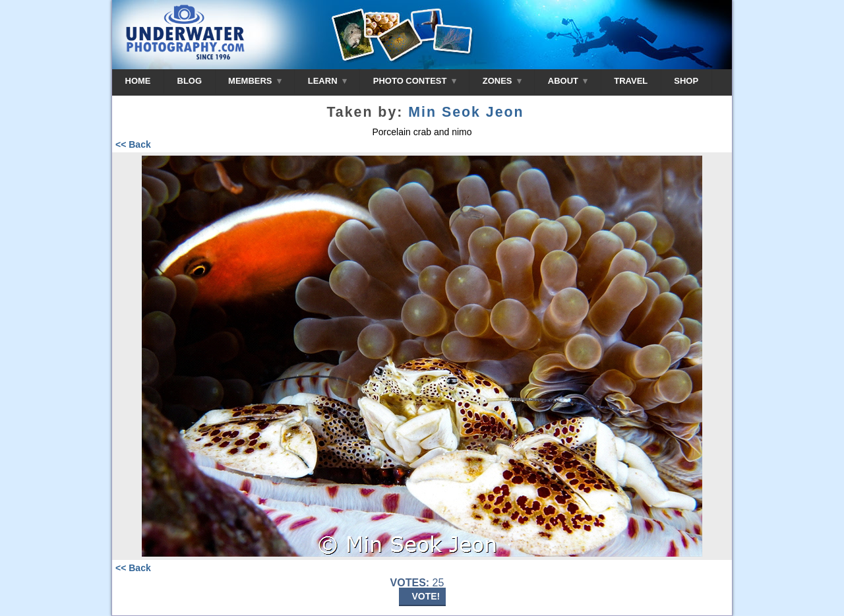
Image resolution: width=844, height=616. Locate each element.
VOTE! (426, 596)
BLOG (190, 81)
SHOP (686, 81)
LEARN (327, 81)
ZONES (502, 81)
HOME (138, 81)
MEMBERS (255, 81)
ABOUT (568, 81)
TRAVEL (631, 81)
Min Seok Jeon (466, 112)
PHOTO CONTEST (415, 81)
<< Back (133, 144)
